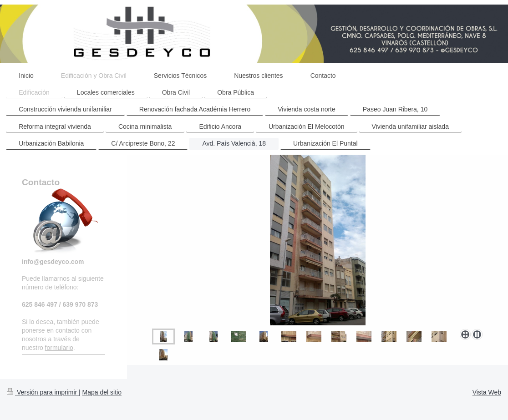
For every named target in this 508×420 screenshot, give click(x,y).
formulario (59, 348)
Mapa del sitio (102, 392)
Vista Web (487, 392)
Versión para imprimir (43, 392)
